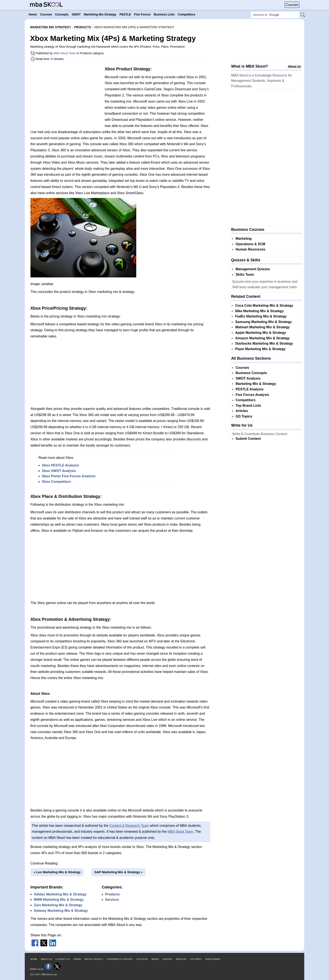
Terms (77, 959)
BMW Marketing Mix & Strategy (59, 900)
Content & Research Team (129, 826)
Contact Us (63, 959)
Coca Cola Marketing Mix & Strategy (264, 306)
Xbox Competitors (56, 482)
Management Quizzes (253, 269)
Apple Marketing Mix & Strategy (260, 333)
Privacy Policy (94, 959)
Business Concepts (251, 373)
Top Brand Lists (248, 406)
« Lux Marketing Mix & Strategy (57, 872)
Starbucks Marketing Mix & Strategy (264, 343)
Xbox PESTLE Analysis (60, 465)
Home (34, 959)
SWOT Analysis (248, 378)
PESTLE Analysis (249, 389)
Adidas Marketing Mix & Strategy (60, 894)
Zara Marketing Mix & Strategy (58, 905)
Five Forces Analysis (252, 395)
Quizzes (167, 959)
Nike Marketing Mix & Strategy (259, 311)
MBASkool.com (49, 974)
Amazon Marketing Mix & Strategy (262, 338)
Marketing (244, 239)
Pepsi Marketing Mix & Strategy (260, 349)
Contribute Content (120, 959)
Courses (292, 5)
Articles (242, 411)
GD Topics (244, 416)
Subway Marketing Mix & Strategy (61, 911)
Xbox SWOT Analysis (59, 471)
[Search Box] (275, 15)
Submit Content (248, 439)
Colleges (142, 959)
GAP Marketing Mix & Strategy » (118, 872)
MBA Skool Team (65, 53)
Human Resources (250, 249)
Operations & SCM (250, 244)
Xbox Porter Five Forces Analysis (69, 476)
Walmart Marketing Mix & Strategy (262, 327)
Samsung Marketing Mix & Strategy (263, 322)
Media (155, 959)
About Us (294, 66)
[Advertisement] (66, 95)
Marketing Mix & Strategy (256, 384)
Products (112, 894)
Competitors (245, 400)
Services (112, 900)
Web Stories (213, 959)
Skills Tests (245, 275)
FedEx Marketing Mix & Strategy (261, 316)
